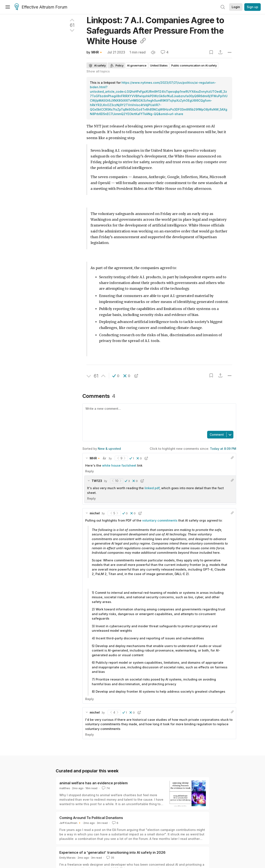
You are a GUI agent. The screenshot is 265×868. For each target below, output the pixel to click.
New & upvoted (109, 449)
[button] (116, 376)
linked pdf (152, 488)
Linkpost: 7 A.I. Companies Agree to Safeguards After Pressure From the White (155, 31)
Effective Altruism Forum (41, 7)
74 (105, 788)
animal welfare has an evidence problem (94, 783)
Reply (89, 471)
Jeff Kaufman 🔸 (70, 823)
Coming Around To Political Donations (91, 818)
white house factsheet (119, 465)
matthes (65, 788)
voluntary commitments (160, 520)
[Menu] (8, 7)
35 (110, 858)
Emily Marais (67, 858)
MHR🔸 (97, 52)
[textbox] (158, 417)
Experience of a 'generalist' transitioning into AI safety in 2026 (112, 852)
